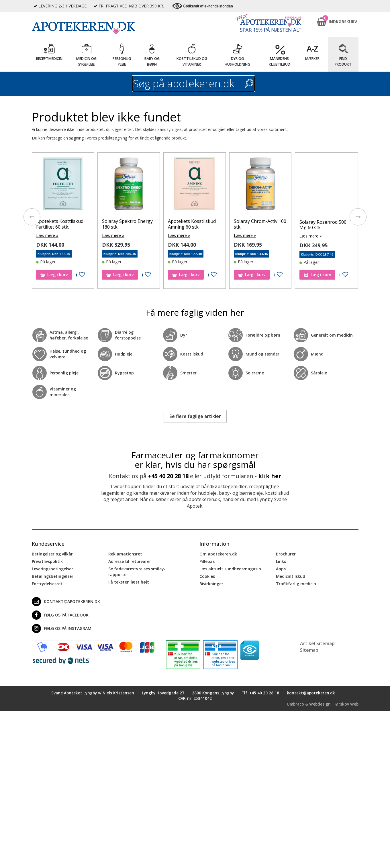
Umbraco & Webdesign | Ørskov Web (323, 703)
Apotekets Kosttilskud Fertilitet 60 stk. (126, 224)
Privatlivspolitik (47, 561)
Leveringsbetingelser (52, 568)
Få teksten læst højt (129, 581)
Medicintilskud (291, 576)
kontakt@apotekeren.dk (66, 601)
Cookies (207, 576)
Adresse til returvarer (130, 561)
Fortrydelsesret (47, 583)
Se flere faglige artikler (195, 416)
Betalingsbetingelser (53, 576)
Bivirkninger (211, 583)
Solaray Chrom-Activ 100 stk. (326, 224)
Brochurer (286, 553)
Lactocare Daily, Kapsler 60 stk (62, 224)
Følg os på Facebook (60, 614)
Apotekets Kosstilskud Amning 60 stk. (258, 224)
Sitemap (309, 649)
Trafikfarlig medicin (296, 583)
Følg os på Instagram (62, 628)
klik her (270, 475)
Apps (281, 568)
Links (281, 561)
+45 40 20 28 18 (168, 475)
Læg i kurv (55, 274)
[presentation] (32, 217)
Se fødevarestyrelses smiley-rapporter (137, 571)
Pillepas (207, 561)
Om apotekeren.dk (218, 553)
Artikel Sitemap (317, 643)
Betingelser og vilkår (52, 553)
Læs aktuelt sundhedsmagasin (230, 568)
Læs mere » (48, 235)
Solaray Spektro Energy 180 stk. (194, 224)
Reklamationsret (125, 553)
